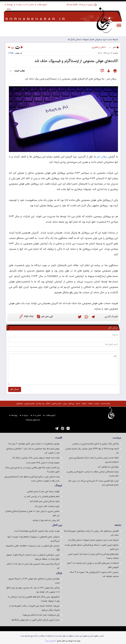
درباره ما (19, 5)
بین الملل (71, 404)
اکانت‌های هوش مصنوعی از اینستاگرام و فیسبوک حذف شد (76, 61)
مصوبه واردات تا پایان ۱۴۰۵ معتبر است (43, 463)
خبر (114, 47)
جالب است (20, 71)
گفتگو (48, 404)
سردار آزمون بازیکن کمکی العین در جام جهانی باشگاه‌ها (36, 620)
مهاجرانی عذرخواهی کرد (108, 467)
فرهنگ (84, 404)
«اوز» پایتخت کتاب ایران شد (47, 506)
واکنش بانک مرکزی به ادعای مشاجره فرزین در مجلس (95, 444)
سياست (96, 404)
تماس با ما (30, 5)
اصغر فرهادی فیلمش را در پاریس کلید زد (42, 496)
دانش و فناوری (99, 47)
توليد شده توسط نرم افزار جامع (62, 641)
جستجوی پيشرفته (33, 420)
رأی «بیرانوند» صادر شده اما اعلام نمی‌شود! (41, 615)
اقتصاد (90, 404)
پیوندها (10, 5)
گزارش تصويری (29, 404)
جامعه (78, 404)
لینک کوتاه (26, 316)
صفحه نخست (105, 404)
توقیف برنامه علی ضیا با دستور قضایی (43, 492)
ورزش (65, 404)
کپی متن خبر (44, 316)
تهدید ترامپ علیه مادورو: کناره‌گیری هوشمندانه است (37, 531)
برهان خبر (102, 157)
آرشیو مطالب (42, 5)
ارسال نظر (113, 328)
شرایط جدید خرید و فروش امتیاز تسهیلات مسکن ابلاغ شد (93, 40)
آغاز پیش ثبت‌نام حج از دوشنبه (46, 520)
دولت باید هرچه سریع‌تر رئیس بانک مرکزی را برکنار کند (36, 458)
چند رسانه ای (40, 404)
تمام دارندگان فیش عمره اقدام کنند (45, 501)
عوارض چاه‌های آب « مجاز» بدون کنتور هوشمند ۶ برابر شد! (34, 444)
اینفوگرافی (19, 404)
